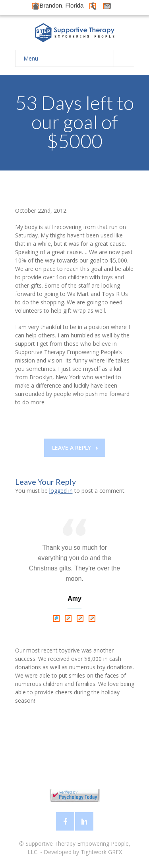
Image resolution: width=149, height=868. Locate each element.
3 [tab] (81, 618)
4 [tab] (93, 618)
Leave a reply (75, 448)
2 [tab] (69, 618)
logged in (61, 491)
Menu (79, 58)
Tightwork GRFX (101, 852)
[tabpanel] (75, 565)
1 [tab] (57, 618)
